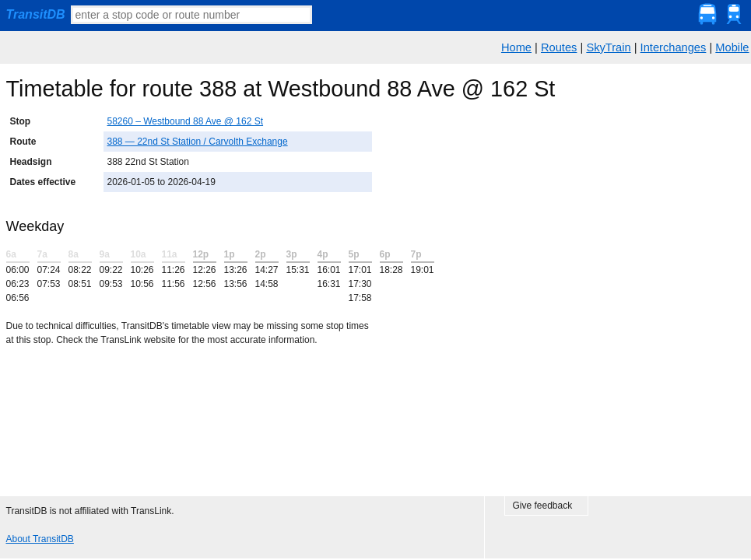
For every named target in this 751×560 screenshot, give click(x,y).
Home (516, 47)
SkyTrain (608, 47)
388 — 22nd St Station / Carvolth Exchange (198, 142)
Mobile (732, 47)
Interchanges (674, 47)
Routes (559, 47)
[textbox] (191, 15)
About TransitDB (40, 539)
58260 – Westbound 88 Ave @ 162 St (186, 121)
